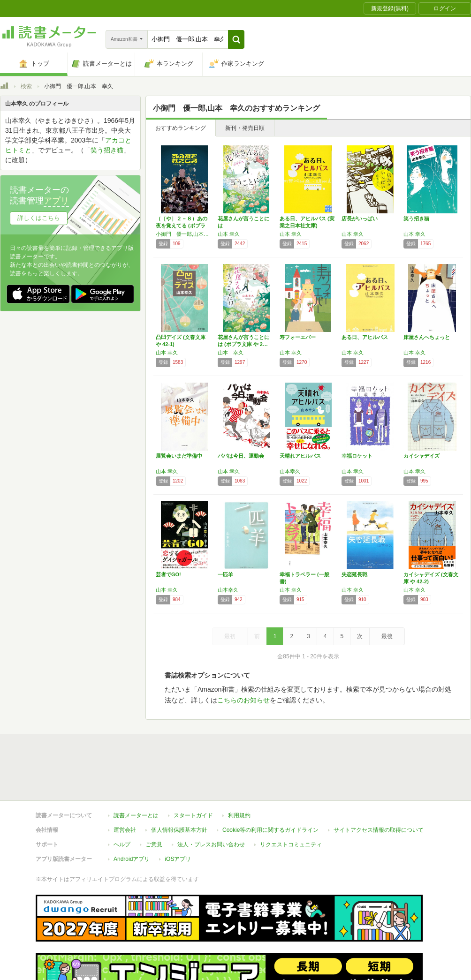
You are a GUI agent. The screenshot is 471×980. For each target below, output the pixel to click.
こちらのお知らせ (243, 700)
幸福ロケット (357, 456)
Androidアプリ (132, 816)
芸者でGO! (168, 574)
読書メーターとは (136, 772)
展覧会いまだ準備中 (179, 456)
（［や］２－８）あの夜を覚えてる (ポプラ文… (182, 226)
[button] (236, 39)
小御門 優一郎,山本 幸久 (184, 234)
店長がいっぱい (360, 219)
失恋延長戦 (354, 574)
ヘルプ (122, 801)
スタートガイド (193, 772)
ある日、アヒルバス (365, 337)
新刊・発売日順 (245, 128)
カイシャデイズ (422, 456)
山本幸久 (290, 471)
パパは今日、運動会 (241, 456)
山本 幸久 (229, 234)
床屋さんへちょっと (427, 337)
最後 (387, 636)
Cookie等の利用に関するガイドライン (270, 787)
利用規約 (239, 772)
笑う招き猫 (416, 219)
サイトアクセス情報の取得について (379, 787)
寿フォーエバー (298, 337)
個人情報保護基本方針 (179, 787)
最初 (230, 636)
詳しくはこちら (39, 218)
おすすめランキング (181, 128)
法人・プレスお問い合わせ (211, 801)
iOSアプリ (178, 816)
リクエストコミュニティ (291, 801)
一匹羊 (225, 574)
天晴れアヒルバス (300, 456)
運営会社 (125, 787)
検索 (26, 86)
